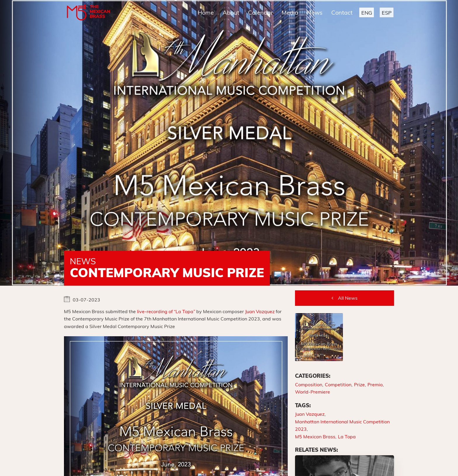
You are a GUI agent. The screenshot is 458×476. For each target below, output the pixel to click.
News (315, 12)
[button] (367, 12)
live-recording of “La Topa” (166, 311)
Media (290, 12)
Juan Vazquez (260, 311)
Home (206, 12)
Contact (342, 12)
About (231, 12)
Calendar (260, 12)
